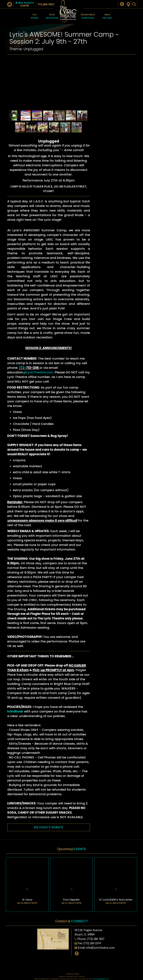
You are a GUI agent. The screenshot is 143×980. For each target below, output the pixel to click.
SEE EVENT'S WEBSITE (49, 827)
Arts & (52, 16)
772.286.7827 (46, 4)
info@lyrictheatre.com (100, 948)
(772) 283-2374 (92, 943)
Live (35, 16)
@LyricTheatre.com (38, 372)
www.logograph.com (101, 979)
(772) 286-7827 (96, 939)
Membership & (88, 16)
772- (22, 368)
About (107, 16)
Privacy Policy (73, 974)
